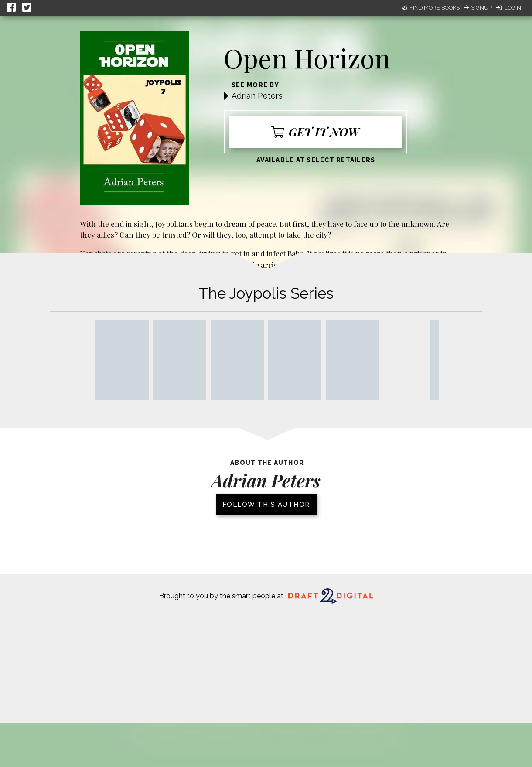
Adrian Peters (257, 96)
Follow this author (266, 505)
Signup (478, 8)
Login (509, 8)
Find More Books (431, 8)
